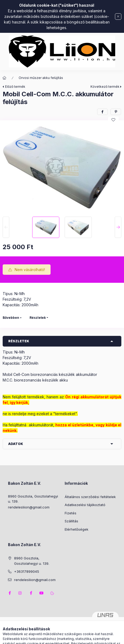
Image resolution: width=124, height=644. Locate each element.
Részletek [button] (19, 341)
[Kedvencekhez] (113, 120)
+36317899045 (27, 571)
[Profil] (67, 637)
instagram (20, 593)
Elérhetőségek (77, 529)
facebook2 (31, 593)
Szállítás (71, 521)
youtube (42, 593)
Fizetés (71, 513)
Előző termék (15, 87)
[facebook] (102, 112)
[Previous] (6, 227)
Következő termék (105, 87)
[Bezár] (118, 17)
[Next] (118, 227)
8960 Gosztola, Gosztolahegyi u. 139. (33, 499)
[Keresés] (54, 637)
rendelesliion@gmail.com (29, 507)
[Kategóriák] (40, 637)
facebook (10, 593)
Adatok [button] (16, 444)
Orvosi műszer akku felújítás (41, 78)
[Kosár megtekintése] (84, 637)
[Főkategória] (5, 78)
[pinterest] (116, 112)
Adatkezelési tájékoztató (85, 505)
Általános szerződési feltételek (90, 497)
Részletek (38, 318)
